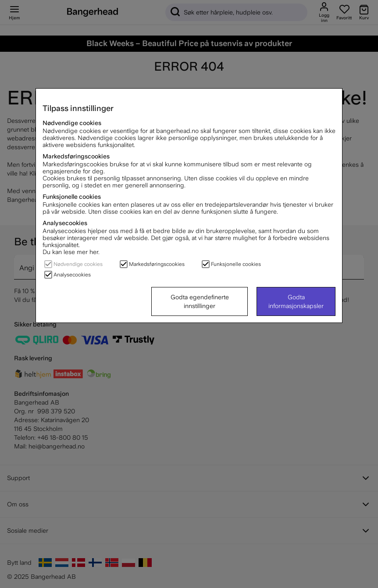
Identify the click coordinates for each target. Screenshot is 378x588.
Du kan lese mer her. (71, 252)
